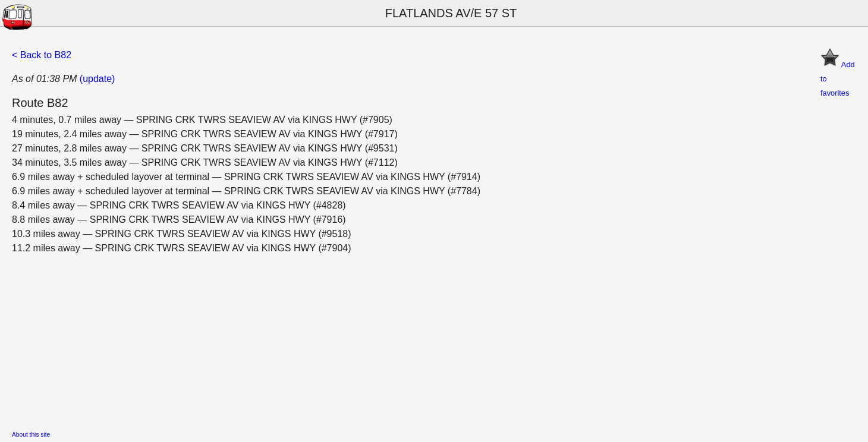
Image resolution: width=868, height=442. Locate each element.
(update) (98, 79)
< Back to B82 (42, 55)
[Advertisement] (369, 339)
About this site (31, 435)
